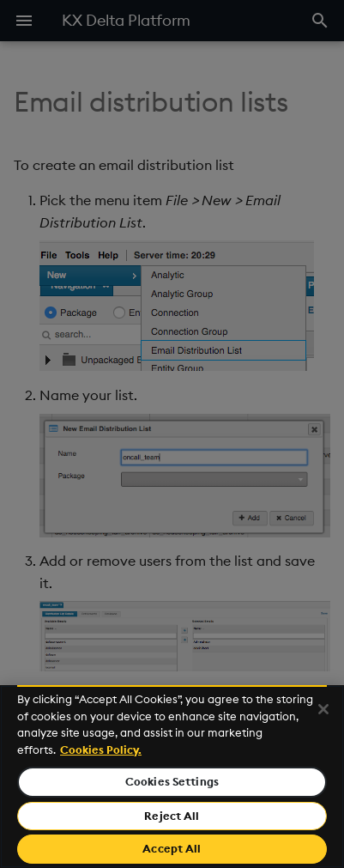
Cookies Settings (172, 781)
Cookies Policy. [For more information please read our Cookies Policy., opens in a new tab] (101, 750)
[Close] (323, 709)
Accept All (172, 848)
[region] (172, 777)
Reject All (172, 816)
